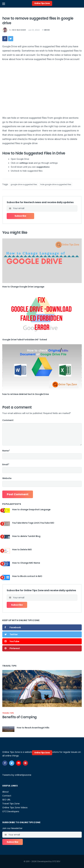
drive (47, 30)
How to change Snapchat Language (31, 509)
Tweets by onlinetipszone (17, 775)
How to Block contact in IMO (27, 576)
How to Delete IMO (22, 550)
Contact (7, 796)
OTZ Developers (11, 811)
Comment (8, 420)
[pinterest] (25, 763)
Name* (6, 451)
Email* (6, 464)
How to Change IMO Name (26, 563)
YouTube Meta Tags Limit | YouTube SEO (33, 523)
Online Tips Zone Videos (15, 808)
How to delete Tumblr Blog (26, 536)
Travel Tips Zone (11, 804)
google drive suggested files (24, 184)
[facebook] (5, 39)
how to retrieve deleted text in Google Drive (26, 394)
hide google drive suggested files (56, 184)
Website (7, 478)
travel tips (8, 713)
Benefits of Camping (20, 717)
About (5, 792)
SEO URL (6, 800)
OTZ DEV (56, 861)
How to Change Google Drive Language (23, 287)
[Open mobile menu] (4, 4)
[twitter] (11, 39)
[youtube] (19, 763)
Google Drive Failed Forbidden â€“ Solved (25, 340)
